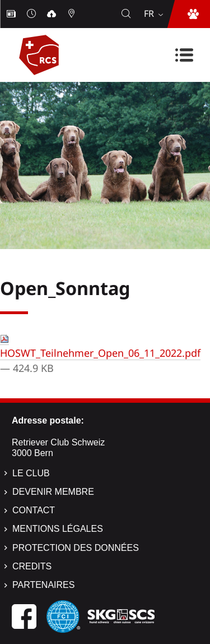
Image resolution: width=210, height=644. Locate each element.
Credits (32, 566)
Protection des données (76, 548)
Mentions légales (58, 529)
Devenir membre (53, 492)
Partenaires (43, 585)
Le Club (31, 473)
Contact (34, 510)
